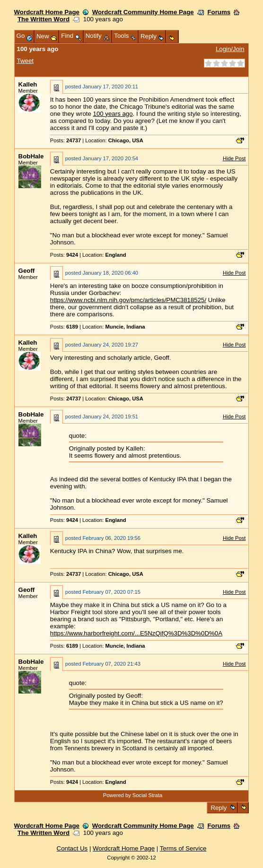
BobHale (31, 156)
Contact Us (72, 848)
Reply (219, 808)
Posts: (66, 140)
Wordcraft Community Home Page (143, 12)
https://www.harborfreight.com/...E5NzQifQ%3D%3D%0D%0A (136, 633)
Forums (219, 12)
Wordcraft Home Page (47, 12)
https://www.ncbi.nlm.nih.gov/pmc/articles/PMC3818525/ (128, 300)
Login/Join (230, 49)
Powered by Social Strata (133, 795)
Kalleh (28, 84)
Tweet (25, 61)
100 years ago (113, 114)
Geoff (27, 271)
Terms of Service (183, 848)
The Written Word (44, 19)
